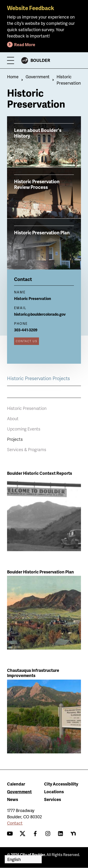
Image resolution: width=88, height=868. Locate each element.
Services (53, 799)
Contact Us (27, 341)
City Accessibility (61, 784)
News (13, 799)
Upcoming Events (24, 429)
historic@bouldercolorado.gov (40, 314)
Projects (15, 439)
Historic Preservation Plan (42, 232)
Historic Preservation (27, 408)
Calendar (16, 784)
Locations (54, 791)
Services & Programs (27, 449)
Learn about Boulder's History (38, 133)
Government (38, 77)
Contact (15, 823)
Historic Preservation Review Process (37, 184)
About (13, 418)
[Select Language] (23, 859)
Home (13, 77)
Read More (25, 44)
